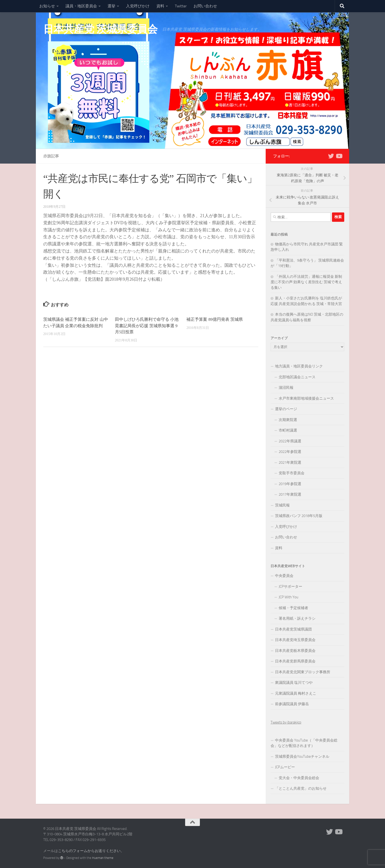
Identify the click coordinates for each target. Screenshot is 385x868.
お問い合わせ (205, 6)
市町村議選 (288, 430)
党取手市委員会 (292, 473)
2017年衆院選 (290, 494)
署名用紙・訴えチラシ (297, 618)
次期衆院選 (288, 420)
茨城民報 (282, 505)
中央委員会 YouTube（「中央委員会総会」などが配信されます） (304, 743)
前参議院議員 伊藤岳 (292, 704)
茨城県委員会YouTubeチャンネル (302, 756)
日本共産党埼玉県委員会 (295, 640)
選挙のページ (286, 409)
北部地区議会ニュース (297, 377)
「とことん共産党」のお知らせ (301, 788)
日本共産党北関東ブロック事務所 (303, 672)
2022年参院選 (290, 452)
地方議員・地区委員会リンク (299, 366)
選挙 (111, 6)
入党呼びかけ (138, 6)
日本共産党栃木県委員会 (295, 651)
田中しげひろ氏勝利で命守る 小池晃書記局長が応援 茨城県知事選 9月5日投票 (147, 326)
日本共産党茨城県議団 (293, 629)
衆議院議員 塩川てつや (294, 683)
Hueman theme (103, 858)
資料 (160, 6)
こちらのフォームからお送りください (89, 851)
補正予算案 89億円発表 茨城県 (215, 319)
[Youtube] (339, 156)
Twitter (181, 6)
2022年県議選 (290, 441)
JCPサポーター (290, 587)
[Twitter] (331, 156)
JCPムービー (285, 767)
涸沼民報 (286, 388)
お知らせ (47, 6)
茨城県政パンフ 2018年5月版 (299, 516)
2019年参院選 (290, 484)
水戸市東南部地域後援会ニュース (306, 398)
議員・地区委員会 (81, 6)
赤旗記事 (51, 156)
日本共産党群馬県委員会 (295, 661)
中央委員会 (284, 576)
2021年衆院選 (290, 462)
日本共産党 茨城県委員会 (100, 29)
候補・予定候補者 (293, 608)
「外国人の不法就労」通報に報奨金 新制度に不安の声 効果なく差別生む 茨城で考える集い (306, 282)
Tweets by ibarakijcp (286, 722)
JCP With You (289, 597)
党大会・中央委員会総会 (299, 778)
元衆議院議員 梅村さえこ (296, 693)
